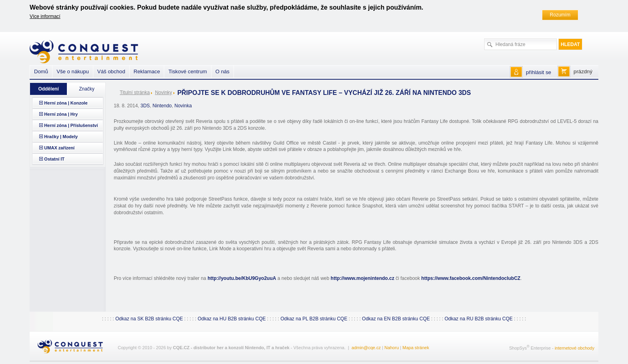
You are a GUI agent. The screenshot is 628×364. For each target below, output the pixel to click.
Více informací (45, 16)
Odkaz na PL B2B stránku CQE (314, 319)
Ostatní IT (54, 159)
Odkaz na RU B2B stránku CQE (479, 319)
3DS (145, 106)
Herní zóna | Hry (61, 114)
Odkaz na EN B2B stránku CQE (396, 319)
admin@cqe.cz (366, 348)
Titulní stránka (135, 93)
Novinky (164, 93)
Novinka (183, 106)
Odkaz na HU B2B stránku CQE (231, 319)
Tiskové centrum (187, 71)
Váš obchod (111, 71)
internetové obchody (575, 348)
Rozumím (560, 15)
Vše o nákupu (73, 71)
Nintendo (162, 106)
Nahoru (392, 348)
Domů (41, 71)
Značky (87, 89)
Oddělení (48, 89)
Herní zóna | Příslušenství (71, 125)
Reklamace (147, 71)
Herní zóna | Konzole (66, 103)
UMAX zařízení (59, 148)
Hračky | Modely (61, 137)
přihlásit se (538, 72)
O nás (222, 71)
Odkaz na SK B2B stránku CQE (149, 319)
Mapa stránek (416, 348)
